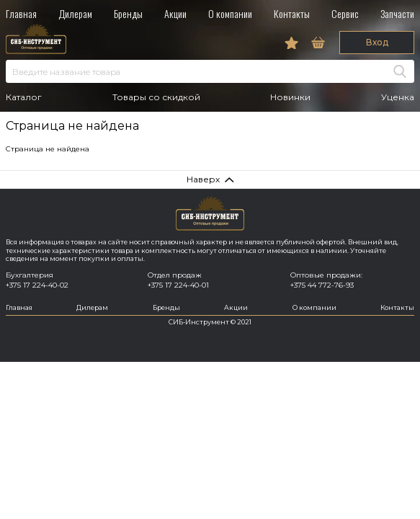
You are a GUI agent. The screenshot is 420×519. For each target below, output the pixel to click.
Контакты (292, 13)
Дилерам (75, 13)
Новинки (290, 97)
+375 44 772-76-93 (322, 285)
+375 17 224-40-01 (178, 285)
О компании (230, 13)
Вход (377, 42)
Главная (21, 13)
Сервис (345, 13)
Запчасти (397, 13)
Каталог (24, 97)
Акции (175, 13)
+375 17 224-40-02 (37, 285)
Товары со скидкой (156, 97)
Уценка (398, 97)
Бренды (128, 13)
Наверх (203, 179)
